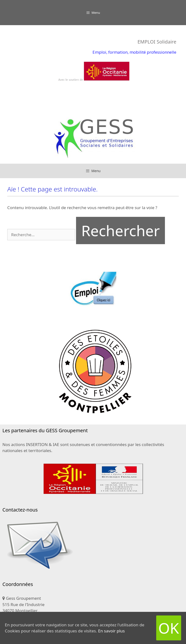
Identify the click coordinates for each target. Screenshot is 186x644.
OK (169, 628)
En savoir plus (111, 631)
